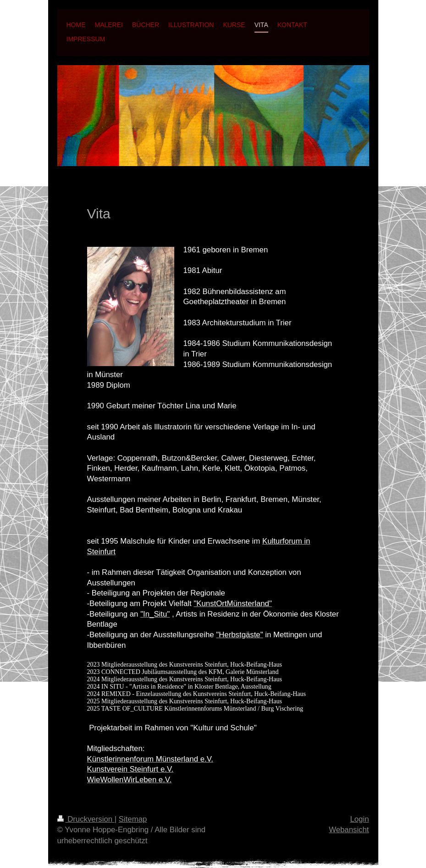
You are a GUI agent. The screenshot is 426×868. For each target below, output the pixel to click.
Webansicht (349, 830)
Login (359, 819)
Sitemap (133, 819)
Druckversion (86, 819)
